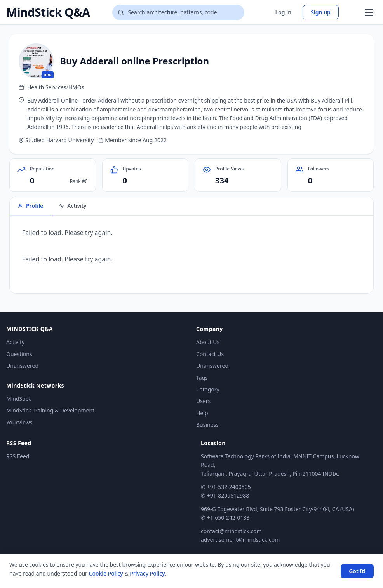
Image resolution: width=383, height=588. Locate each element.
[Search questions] (178, 12)
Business (207, 425)
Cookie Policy (106, 573)
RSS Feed (18, 456)
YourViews (19, 422)
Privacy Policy (147, 573)
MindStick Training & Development (50, 410)
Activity (15, 342)
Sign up (321, 12)
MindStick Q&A (48, 12)
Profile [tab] (30, 206)
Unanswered (22, 366)
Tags (202, 378)
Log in (284, 12)
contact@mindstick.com (231, 531)
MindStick (19, 399)
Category (208, 389)
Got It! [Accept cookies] (357, 571)
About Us (208, 342)
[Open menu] (369, 12)
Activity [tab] (72, 206)
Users (203, 401)
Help (202, 413)
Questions (19, 354)
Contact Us (210, 354)
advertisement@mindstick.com (240, 540)
